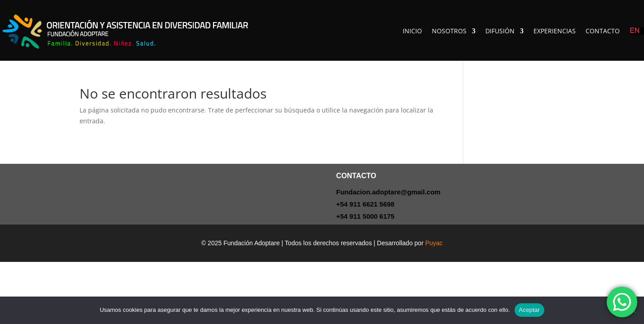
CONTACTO (603, 31)
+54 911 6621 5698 (365, 204)
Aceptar (530, 310)
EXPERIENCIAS (555, 31)
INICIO (412, 31)
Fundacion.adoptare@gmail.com (388, 192)
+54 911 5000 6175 (365, 216)
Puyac (434, 243)
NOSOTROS (449, 31)
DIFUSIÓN (500, 31)
